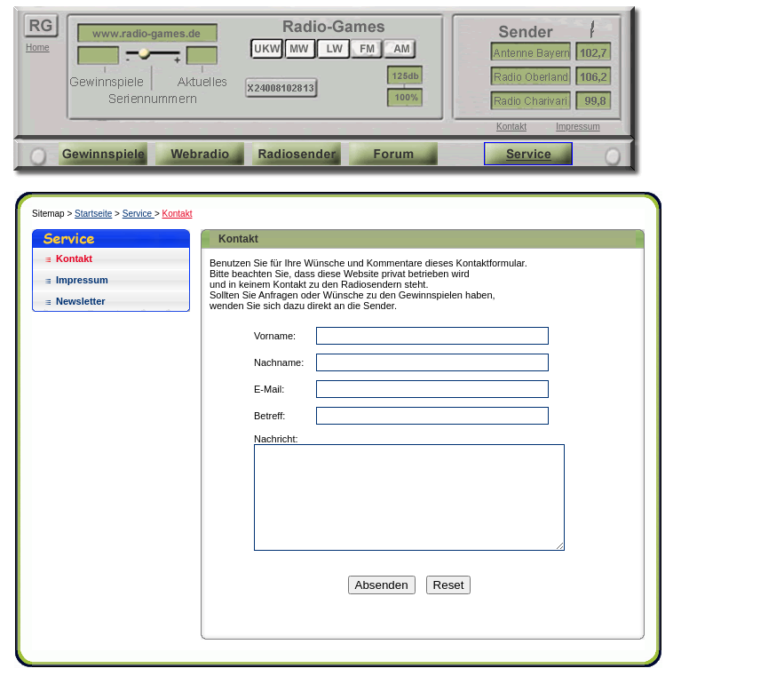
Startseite (93, 214)
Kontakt (511, 127)
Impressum (578, 127)
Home (38, 48)
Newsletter (81, 301)
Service (139, 214)
